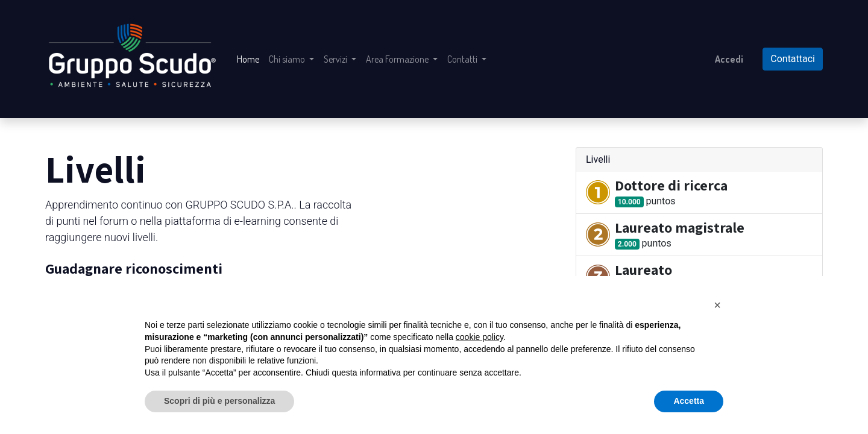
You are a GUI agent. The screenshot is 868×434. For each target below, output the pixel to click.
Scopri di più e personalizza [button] (219, 401)
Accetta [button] (689, 401)
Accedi (729, 59)
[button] (717, 305)
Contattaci (793, 59)
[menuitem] (248, 59)
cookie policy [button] (480, 337)
